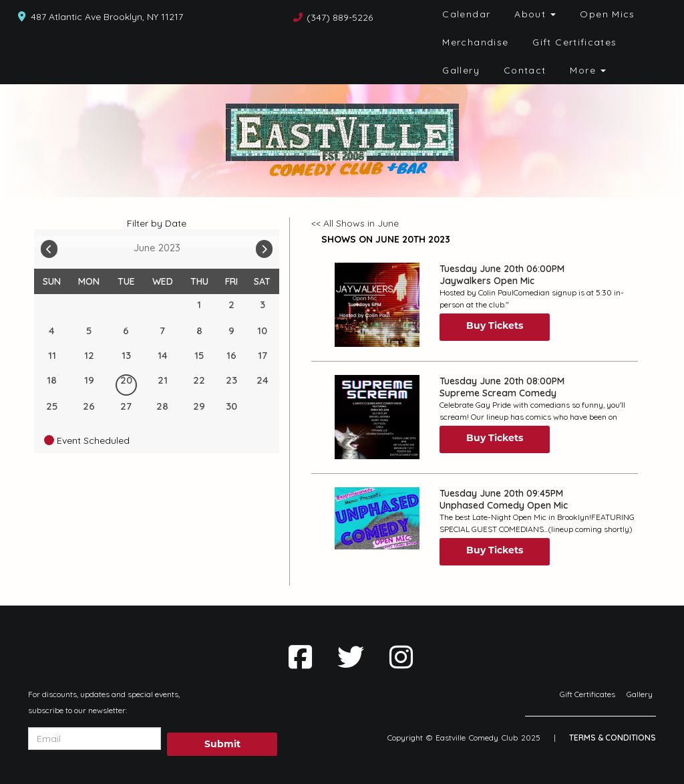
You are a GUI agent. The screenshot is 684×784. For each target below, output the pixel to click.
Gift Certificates (574, 42)
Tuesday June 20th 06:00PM (502, 269)
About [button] (535, 14)
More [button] (588, 70)
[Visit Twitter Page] (351, 657)
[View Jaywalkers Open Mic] (377, 305)
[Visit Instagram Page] (401, 657)
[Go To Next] (264, 246)
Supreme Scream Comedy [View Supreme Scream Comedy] (498, 393)
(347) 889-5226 (340, 17)
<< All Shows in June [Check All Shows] (355, 223)
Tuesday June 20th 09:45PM (501, 493)
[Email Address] (95, 739)
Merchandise (475, 42)
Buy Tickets (495, 325)
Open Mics (607, 14)
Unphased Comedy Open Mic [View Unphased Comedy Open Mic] (504, 505)
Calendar (466, 14)
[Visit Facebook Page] (300, 657)
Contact (525, 70)
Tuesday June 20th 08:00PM (502, 381)
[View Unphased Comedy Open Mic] (377, 518)
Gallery (461, 70)
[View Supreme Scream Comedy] (377, 417)
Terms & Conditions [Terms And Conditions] (613, 738)
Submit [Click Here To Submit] (222, 744)
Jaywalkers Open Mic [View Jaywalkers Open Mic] (487, 281)
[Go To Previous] (49, 246)
